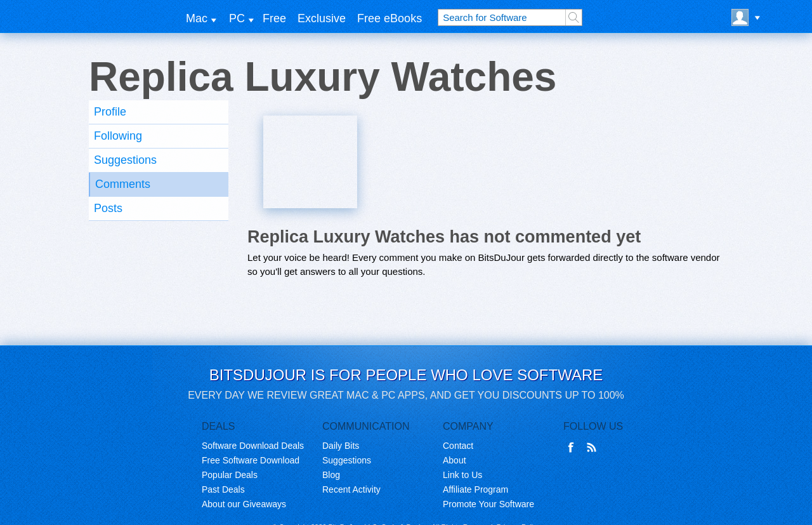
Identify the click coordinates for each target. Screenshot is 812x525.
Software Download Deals (253, 446)
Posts (108, 208)
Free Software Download (251, 460)
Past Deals (223, 489)
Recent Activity (351, 489)
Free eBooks (390, 18)
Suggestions (125, 160)
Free (274, 18)
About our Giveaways (244, 504)
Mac (197, 18)
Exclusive (322, 18)
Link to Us (462, 475)
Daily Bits (341, 446)
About (455, 460)
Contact (458, 446)
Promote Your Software (488, 504)
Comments (123, 184)
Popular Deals (230, 475)
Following (118, 136)
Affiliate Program (475, 489)
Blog (331, 475)
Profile (110, 112)
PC (237, 18)
